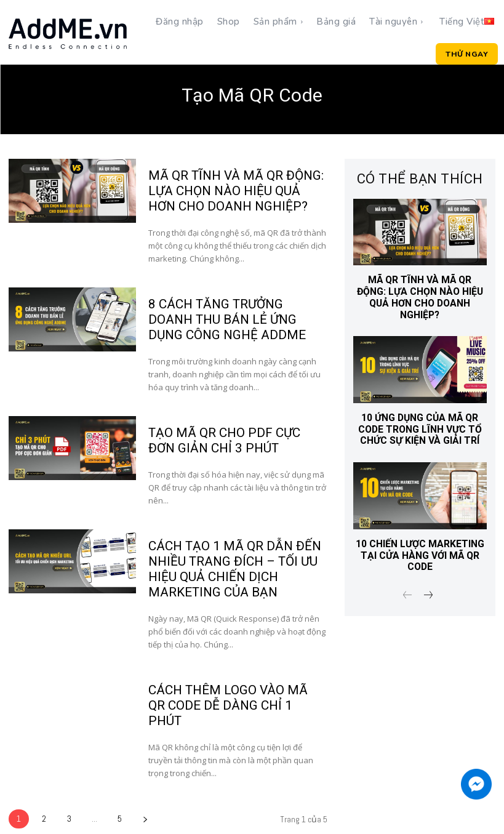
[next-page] (145, 795)
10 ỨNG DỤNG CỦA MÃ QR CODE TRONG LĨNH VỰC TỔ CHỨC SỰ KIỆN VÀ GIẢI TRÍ (420, 416)
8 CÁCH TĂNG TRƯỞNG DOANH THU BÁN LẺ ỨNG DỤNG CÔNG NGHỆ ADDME (237, 317)
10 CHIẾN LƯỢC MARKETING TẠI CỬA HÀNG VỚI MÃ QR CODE (420, 540)
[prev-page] (408, 580)
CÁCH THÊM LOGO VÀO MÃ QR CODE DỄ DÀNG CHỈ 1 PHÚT (234, 690)
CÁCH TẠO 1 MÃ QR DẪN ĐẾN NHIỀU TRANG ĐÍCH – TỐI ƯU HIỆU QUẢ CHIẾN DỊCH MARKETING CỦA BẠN (231, 563)
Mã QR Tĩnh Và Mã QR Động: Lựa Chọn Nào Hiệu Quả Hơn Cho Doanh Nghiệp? (237, 190)
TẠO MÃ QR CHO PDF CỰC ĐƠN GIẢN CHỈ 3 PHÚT (236, 436)
